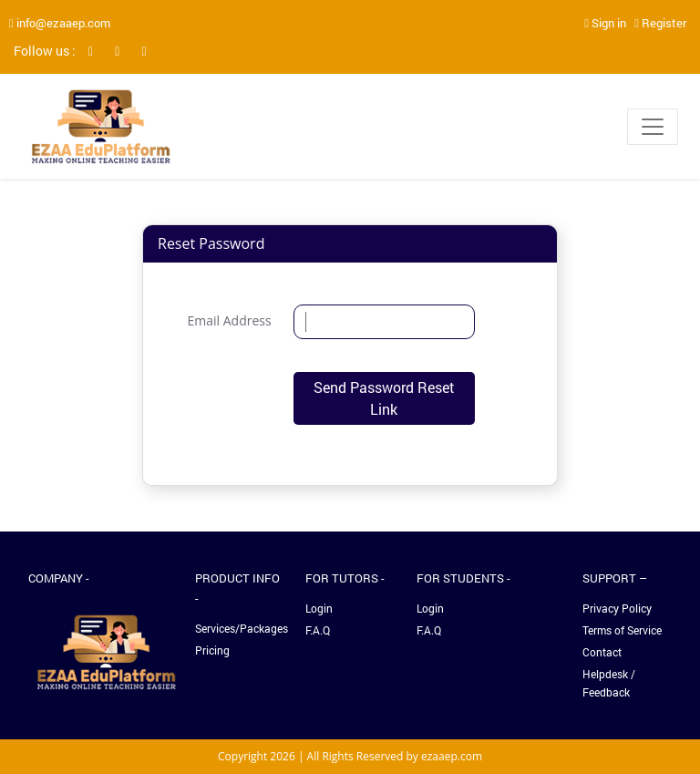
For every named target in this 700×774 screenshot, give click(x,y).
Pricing (212, 650)
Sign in (605, 23)
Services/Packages (240, 628)
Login (319, 608)
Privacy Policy (617, 608)
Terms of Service (622, 630)
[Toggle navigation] (653, 127)
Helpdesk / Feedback (609, 683)
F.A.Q (318, 630)
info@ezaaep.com (60, 23)
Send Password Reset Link (384, 398)
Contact (602, 652)
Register (660, 23)
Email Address (230, 320)
